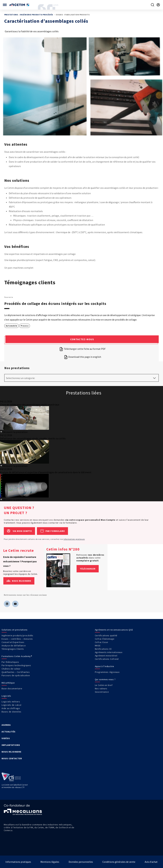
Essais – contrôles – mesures (17, 639)
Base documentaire (12, 688)
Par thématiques (10, 662)
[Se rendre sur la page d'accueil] (20, 5)
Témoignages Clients (13, 649)
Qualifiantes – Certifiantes (16, 672)
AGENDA (6, 725)
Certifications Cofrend (107, 659)
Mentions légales (50, 862)
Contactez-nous (82, 339)
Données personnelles (81, 862)
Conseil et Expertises (13, 642)
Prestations (11, 15)
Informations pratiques (74, 539)
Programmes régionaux (107, 672)
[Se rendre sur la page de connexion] (158, 5)
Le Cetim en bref (104, 685)
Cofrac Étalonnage (105, 639)
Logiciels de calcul (11, 705)
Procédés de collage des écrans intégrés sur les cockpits (55, 304)
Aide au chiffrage (11, 708)
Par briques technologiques (16, 665)
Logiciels (6, 696)
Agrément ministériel (106, 656)
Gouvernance (102, 692)
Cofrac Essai (101, 642)
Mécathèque (8, 683)
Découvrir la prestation (14, 432)
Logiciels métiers (11, 702)
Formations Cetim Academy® (17, 656)
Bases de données (11, 712)
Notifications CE (103, 649)
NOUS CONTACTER (12, 758)
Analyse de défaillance (14, 646)
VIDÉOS (6, 738)
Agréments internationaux (109, 652)
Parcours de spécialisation (16, 675)
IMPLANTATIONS (11, 745)
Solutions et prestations (15, 630)
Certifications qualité (106, 635)
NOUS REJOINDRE (11, 752)
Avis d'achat (151, 862)
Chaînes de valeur (11, 669)
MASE (98, 646)
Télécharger (88, 569)
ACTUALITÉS (9, 732)
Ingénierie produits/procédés (17, 635)
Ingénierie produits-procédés (36, 15)
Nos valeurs (101, 688)
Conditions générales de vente (119, 862)
